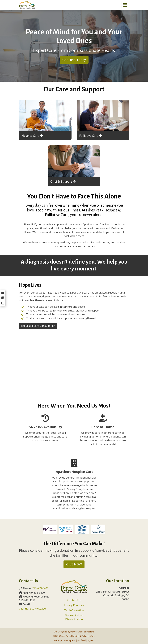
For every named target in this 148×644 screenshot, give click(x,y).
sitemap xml (70, 640)
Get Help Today (74, 60)
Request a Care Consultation (38, 326)
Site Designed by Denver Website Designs (74, 632)
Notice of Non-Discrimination (74, 617)
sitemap (58, 640)
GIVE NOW (74, 564)
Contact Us (74, 600)
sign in (91, 640)
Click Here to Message (32, 609)
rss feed (82, 640)
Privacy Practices (74, 605)
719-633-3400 (40, 588)
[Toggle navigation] (125, 5)
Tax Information (74, 610)
